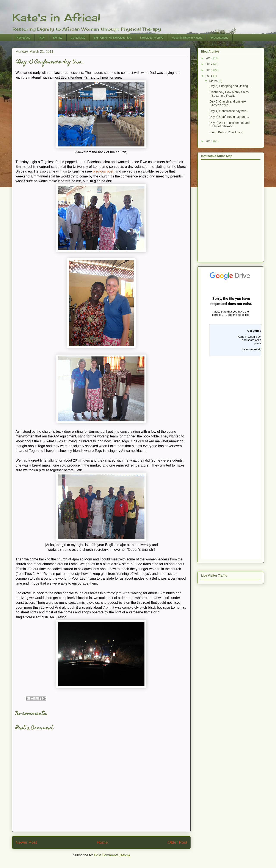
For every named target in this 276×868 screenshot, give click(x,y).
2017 (209, 64)
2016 (209, 70)
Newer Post (26, 842)
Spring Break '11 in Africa (225, 132)
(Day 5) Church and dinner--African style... (227, 103)
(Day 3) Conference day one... (229, 117)
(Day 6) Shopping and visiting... (230, 86)
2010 (209, 141)
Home (102, 842)
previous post (103, 171)
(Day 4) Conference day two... (229, 111)
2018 (209, 58)
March (214, 81)
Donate (58, 38)
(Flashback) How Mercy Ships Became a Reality (229, 94)
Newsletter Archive (152, 38)
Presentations (220, 38)
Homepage (24, 38)
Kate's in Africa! (56, 18)
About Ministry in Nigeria (187, 38)
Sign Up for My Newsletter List (113, 38)
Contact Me (78, 38)
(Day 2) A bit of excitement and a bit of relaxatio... (229, 125)
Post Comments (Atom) (112, 855)
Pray (42, 38)
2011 (209, 76)
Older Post (177, 842)
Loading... (231, 414)
